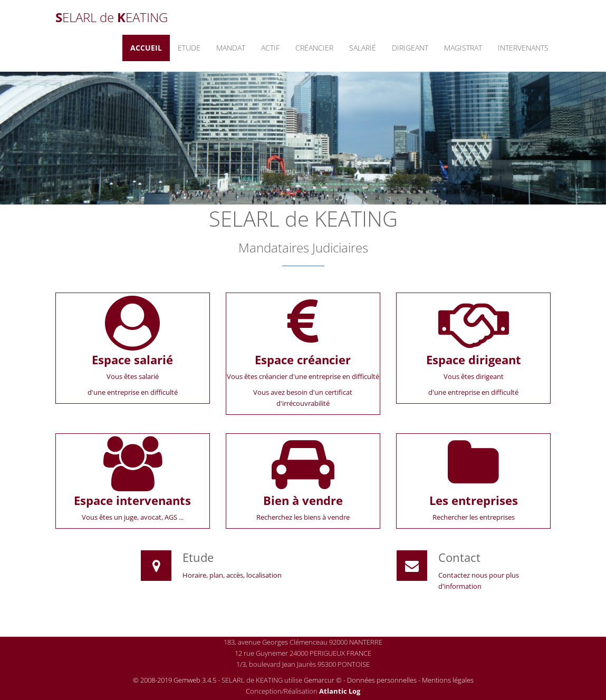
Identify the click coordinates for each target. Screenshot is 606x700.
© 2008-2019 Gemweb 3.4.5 (175, 680)
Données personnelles (382, 680)
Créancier (314, 48)
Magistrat (463, 48)
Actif (270, 48)
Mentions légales (448, 680)
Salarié (363, 48)
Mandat (231, 48)
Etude (189, 48)
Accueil (146, 48)
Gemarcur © (323, 680)
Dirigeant (410, 48)
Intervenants (523, 48)
